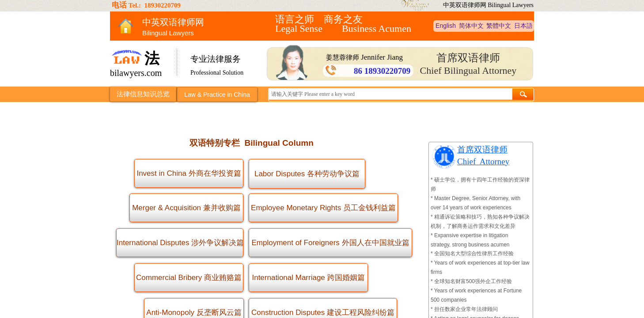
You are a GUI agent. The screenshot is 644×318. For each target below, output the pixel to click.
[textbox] (390, 94)
